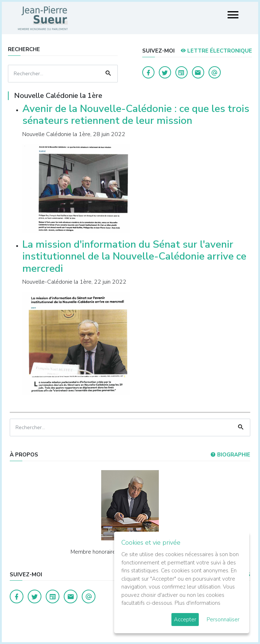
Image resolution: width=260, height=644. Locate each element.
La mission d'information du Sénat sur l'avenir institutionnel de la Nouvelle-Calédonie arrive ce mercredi (134, 256)
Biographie (230, 455)
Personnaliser (223, 620)
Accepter (185, 620)
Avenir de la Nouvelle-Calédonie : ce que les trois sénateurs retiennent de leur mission (136, 115)
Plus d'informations (198, 603)
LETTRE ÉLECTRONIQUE (216, 51)
